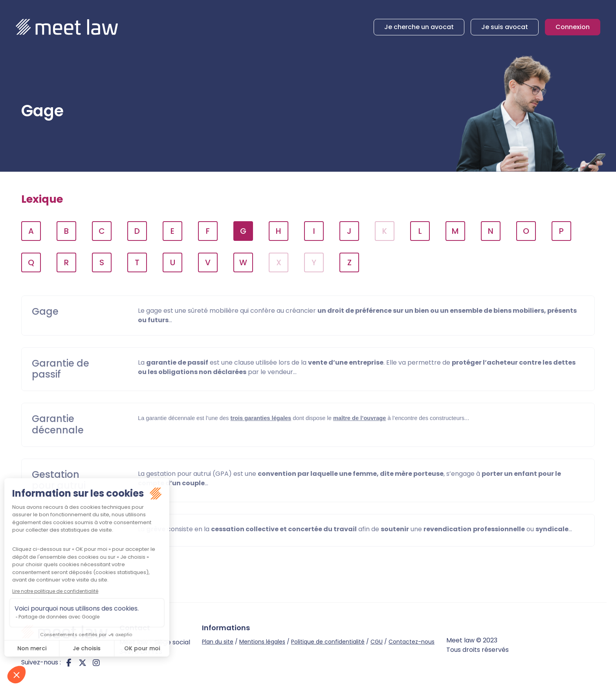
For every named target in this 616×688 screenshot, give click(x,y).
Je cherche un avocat (419, 27)
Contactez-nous (412, 642)
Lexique (42, 199)
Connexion (573, 27)
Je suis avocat (505, 27)
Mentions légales (262, 642)
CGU (377, 642)
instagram (96, 662)
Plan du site (218, 642)
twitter (82, 662)
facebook (69, 662)
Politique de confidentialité (328, 642)
